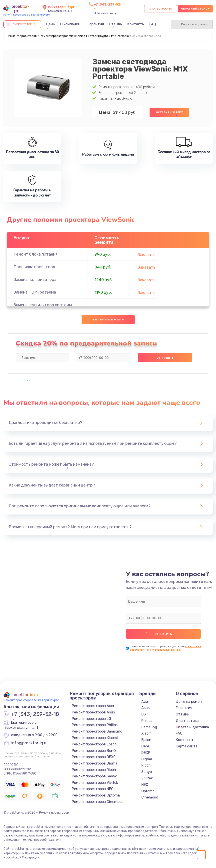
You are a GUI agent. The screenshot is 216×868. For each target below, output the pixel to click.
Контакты (136, 24)
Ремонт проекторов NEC (93, 789)
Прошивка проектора (34, 267)
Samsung (149, 727)
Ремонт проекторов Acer (93, 706)
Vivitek (147, 778)
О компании (70, 24)
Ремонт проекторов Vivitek (95, 783)
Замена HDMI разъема (35, 292)
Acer (145, 702)
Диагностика (187, 721)
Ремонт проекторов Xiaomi (95, 738)
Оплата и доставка (192, 727)
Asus (145, 708)
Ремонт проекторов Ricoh (94, 770)
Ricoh (146, 765)
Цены (51, 24)
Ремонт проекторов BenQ (94, 751)
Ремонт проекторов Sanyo (94, 776)
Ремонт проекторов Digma (95, 763)
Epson (146, 740)
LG (144, 714)
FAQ (153, 24)
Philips (147, 721)
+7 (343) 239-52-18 (35, 714)
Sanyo (147, 772)
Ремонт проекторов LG (91, 719)
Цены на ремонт (190, 702)
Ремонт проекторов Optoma (96, 795)
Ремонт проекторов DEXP (94, 757)
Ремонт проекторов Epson (94, 744)
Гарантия (96, 24)
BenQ (146, 746)
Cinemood (150, 797)
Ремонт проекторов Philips (95, 725)
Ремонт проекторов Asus (93, 712)
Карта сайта (187, 746)
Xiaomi (147, 733)
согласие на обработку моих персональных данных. (165, 648)
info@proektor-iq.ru (29, 743)
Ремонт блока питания (36, 254)
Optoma (148, 791)
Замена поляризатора (35, 280)
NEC (145, 785)
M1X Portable (120, 36)
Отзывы (116, 24)
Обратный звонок (195, 9)
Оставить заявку (169, 112)
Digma (147, 759)
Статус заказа (161, 9)
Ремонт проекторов (22, 36)
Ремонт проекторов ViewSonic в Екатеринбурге (74, 36)
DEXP (146, 753)
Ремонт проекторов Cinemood (98, 802)
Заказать (146, 255)
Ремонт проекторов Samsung (97, 731)
